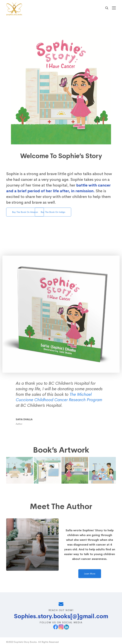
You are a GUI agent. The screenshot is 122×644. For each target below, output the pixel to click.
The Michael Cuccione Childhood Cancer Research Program (59, 405)
